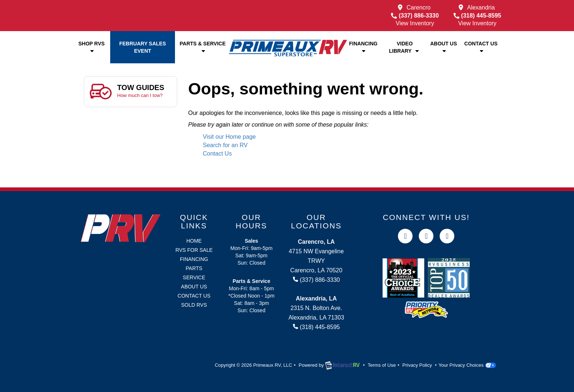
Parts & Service (203, 47)
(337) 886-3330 (415, 16)
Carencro (418, 8)
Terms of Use (382, 365)
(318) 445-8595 (477, 16)
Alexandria (481, 8)
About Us (443, 47)
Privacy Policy (417, 365)
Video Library (405, 47)
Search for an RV (225, 145)
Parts (194, 268)
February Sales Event (143, 47)
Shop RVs (92, 47)
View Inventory (415, 23)
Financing (363, 47)
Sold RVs (194, 305)
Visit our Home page (229, 137)
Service (194, 277)
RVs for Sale (194, 250)
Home (194, 241)
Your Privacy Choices (467, 365)
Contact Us (481, 47)
